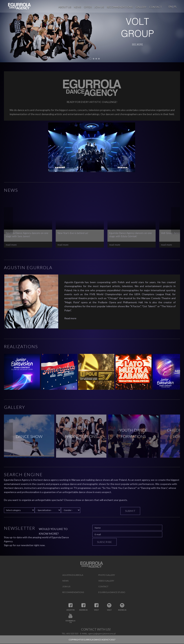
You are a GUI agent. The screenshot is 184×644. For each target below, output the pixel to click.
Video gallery (106, 581)
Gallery (141, 7)
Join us (99, 7)
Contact (156, 7)
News (78, 7)
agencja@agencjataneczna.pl (102, 633)
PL (175, 7)
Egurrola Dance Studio (112, 592)
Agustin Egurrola (28, 267)
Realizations (21, 346)
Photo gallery (107, 575)
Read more (70, 318)
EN (170, 7)
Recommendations (120, 7)
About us (65, 7)
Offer (88, 7)
